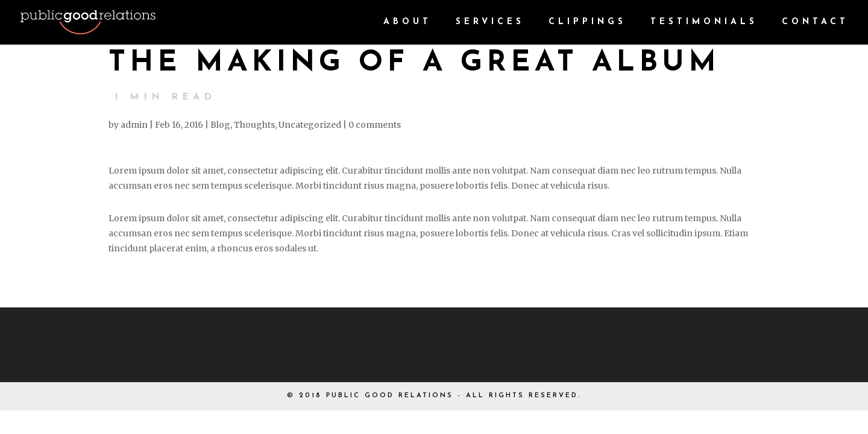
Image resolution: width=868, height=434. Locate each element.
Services (490, 22)
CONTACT (815, 22)
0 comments (375, 125)
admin (134, 125)
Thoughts (254, 125)
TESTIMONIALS (704, 22)
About (407, 22)
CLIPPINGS (587, 22)
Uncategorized (310, 125)
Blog (220, 125)
